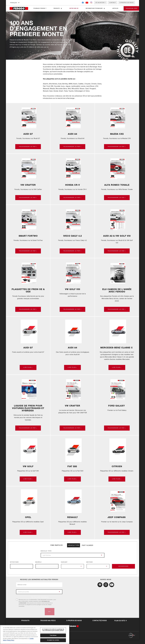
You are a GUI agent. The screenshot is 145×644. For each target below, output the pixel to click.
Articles (112, 8)
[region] (35, 635)
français (14, 3)
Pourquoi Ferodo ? (39, 8)
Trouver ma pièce (130, 8)
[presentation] (30, 616)
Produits (56, 8)
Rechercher (123, 571)
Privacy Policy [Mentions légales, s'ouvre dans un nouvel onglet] (11, 640)
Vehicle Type (46, 556)
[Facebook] (83, 3)
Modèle (39, 567)
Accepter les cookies (53, 640)
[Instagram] (91, 3)
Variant (64, 567)
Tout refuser (53, 635)
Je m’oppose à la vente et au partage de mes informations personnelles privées (53, 630)
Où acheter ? (100, 3)
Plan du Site (121, 625)
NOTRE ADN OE (72, 8)
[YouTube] (87, 3)
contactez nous (100, 625)
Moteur (90, 567)
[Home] (20, 8)
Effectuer (14, 567)
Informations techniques (92, 8)
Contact (113, 3)
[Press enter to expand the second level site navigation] (60, 8)
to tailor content (40, 602)
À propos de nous (127, 3)
